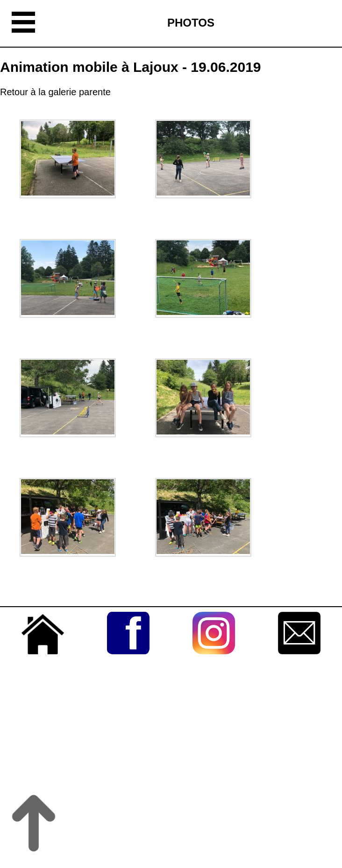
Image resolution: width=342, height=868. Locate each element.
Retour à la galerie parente (55, 92)
